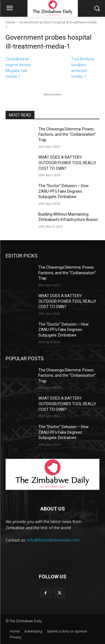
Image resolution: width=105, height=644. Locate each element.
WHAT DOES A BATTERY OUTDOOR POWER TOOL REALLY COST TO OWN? (67, 163)
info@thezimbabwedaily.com (53, 540)
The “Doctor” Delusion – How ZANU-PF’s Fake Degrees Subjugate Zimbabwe (64, 191)
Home (11, 22)
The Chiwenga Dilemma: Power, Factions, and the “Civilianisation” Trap (67, 134)
